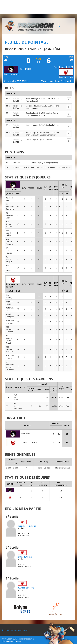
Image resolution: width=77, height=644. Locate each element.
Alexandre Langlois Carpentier (43, 135)
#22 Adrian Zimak (8, 268)
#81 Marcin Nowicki (9, 251)
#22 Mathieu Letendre (9, 329)
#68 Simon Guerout (9, 224)
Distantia (17, 641)
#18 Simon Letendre (10, 322)
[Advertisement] (38, 7)
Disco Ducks (17, 69)
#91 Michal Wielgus (9, 259)
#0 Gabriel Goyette (10, 357)
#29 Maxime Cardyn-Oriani (9, 339)
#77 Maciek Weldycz (9, 233)
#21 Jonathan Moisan (9, 215)
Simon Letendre (32, 108)
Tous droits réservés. (26, 639)
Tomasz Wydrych (38, 163)
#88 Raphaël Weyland (9, 349)
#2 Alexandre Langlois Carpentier (10, 366)
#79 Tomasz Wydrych (9, 242)
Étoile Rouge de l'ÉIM (18, 100)
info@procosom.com (15, 630)
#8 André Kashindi (9, 199)
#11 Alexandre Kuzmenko (10, 207)
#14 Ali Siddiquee (10, 316)
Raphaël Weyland (53, 125)
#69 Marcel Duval (16, 397)
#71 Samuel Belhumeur (18, 406)
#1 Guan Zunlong (9, 296)
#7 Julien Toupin (9, 303)
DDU (8, 397)
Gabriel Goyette (52, 99)
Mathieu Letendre (33, 101)
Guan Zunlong (31, 99)
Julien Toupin (34, 106)
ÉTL (7, 406)
